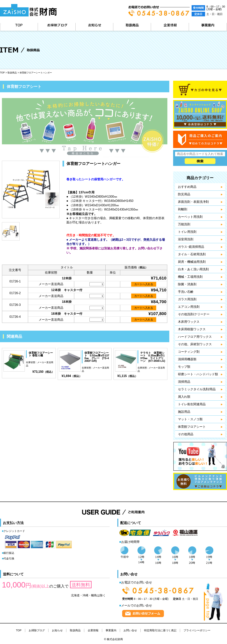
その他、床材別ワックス (195, 344)
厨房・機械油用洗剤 (192, 262)
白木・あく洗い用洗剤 (193, 269)
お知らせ (94, 27)
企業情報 (170, 27)
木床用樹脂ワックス (192, 329)
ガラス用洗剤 (187, 299)
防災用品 (184, 194)
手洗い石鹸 (186, 292)
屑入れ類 (184, 397)
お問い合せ (130, 630)
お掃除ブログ (57, 27)
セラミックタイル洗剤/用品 (197, 389)
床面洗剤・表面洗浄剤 (193, 202)
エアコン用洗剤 (189, 307)
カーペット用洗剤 (190, 217)
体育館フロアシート (192, 427)
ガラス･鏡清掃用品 (191, 247)
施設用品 (184, 412)
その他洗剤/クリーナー (194, 314)
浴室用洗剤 (186, 239)
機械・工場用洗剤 (190, 277)
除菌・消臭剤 (187, 284)
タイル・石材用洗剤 (192, 254)
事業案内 (208, 27)
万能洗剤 (184, 224)
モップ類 (184, 367)
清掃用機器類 (187, 359)
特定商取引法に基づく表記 (160, 630)
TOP (19, 27)
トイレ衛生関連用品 (192, 404)
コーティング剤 (189, 352)
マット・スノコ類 (190, 419)
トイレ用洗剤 (187, 232)
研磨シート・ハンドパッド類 (198, 374)
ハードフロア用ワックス (195, 337)
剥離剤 (183, 209)
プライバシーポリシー (197, 630)
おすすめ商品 (187, 187)
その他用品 (186, 434)
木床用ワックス (189, 322)
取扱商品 (132, 27)
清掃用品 (184, 382)
